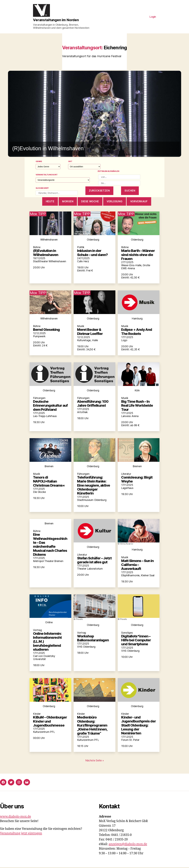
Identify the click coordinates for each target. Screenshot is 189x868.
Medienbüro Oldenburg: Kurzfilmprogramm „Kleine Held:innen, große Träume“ (92, 726)
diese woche (90, 202)
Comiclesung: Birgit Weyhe (137, 480)
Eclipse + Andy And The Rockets (137, 332)
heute (50, 202)
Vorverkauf (139, 202)
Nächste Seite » (95, 761)
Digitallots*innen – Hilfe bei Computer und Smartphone (136, 641)
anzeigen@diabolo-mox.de (128, 845)
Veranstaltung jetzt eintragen (21, 834)
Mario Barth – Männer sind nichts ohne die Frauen (138, 255)
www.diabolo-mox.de (15, 817)
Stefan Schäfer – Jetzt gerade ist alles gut (94, 561)
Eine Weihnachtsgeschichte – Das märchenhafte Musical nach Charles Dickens (50, 545)
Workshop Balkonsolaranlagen (93, 639)
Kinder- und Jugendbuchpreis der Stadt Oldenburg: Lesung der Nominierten (139, 726)
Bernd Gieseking (46, 330)
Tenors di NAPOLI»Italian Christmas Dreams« (49, 482)
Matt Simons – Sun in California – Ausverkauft (137, 565)
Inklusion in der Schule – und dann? (92, 253)
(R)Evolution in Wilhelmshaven (46, 253)
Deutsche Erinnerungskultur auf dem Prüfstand (50, 406)
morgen (68, 202)
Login (153, 17)
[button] (95, 114)
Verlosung (115, 202)
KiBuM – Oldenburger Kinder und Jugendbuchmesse (50, 722)
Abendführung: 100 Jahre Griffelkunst (93, 404)
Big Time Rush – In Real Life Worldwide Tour (137, 406)
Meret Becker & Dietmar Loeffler (90, 332)
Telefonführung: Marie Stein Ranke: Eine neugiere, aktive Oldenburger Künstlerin (94, 486)
